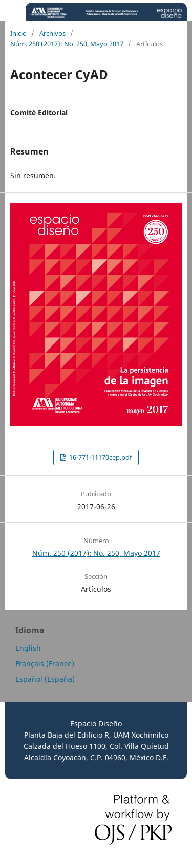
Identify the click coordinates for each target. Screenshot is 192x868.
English (28, 648)
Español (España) (45, 679)
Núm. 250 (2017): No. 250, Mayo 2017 (67, 44)
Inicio (18, 33)
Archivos (52, 33)
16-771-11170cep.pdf (100, 457)
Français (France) (45, 663)
